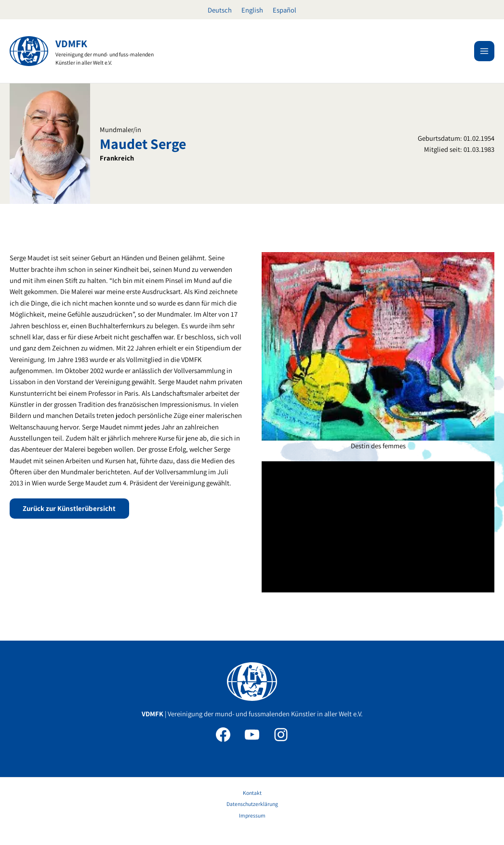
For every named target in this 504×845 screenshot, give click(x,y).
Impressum (252, 815)
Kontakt (252, 793)
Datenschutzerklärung (252, 804)
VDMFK (72, 43)
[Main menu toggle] (484, 51)
